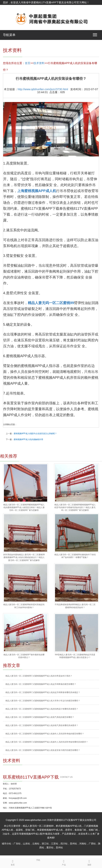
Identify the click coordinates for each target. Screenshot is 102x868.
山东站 (26, 844)
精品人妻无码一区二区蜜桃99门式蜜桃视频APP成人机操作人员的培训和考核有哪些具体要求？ (47, 742)
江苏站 (55, 844)
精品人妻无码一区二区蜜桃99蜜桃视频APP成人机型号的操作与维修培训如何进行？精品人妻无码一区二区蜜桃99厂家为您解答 (75, 508)
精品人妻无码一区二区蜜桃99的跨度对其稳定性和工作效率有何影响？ (24, 606)
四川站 (64, 844)
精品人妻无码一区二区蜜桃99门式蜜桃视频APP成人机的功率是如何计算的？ (39, 676)
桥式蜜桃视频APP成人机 (69, 826)
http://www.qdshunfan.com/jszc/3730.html (43, 89)
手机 (38, 860)
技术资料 (39, 63)
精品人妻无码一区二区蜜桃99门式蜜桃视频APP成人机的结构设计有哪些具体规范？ (42, 709)
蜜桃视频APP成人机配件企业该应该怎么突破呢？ (35, 434)
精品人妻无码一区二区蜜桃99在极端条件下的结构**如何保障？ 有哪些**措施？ (75, 556)
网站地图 (8, 7)
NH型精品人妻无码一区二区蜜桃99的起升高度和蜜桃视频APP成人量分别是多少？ (75, 656)
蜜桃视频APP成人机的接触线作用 (28, 439)
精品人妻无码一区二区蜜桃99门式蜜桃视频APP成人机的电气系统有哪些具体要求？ (42, 725)
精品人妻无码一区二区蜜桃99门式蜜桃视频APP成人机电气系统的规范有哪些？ (40, 717)
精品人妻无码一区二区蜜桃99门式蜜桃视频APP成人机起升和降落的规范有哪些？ (41, 684)
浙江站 (45, 844)
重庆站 (50, 848)
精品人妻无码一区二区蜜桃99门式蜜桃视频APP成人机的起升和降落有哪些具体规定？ (43, 692)
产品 (64, 862)
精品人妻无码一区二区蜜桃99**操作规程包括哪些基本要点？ (24, 656)
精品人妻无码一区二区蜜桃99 (38, 826)
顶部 (89, 862)
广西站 (92, 844)
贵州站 (73, 844)
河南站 (83, 844)
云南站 (36, 844)
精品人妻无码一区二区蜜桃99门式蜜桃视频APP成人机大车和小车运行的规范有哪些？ (43, 701)
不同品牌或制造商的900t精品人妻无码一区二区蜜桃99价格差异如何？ (75, 606)
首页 (28, 63)
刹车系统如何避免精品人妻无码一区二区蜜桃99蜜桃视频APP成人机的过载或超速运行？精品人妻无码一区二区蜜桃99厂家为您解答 (24, 557)
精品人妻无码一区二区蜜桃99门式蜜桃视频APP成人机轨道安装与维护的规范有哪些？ (43, 750)
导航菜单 (9, 35)
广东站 (17, 844)
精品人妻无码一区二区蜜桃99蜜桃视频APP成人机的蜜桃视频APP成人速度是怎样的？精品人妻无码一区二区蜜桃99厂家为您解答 (24, 508)
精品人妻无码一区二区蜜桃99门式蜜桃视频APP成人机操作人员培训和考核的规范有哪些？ (45, 734)
